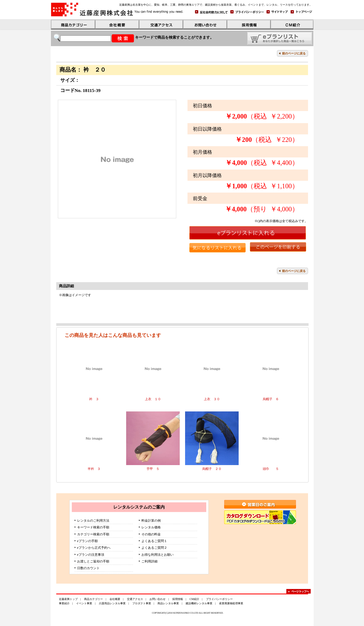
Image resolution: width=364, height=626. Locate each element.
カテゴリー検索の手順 (93, 534)
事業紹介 (64, 603)
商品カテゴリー (93, 599)
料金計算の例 (151, 521)
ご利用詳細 (149, 561)
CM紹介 (194, 599)
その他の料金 (151, 534)
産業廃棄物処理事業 (231, 603)
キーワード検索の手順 (93, 527)
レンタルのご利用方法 (93, 521)
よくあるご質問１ (154, 541)
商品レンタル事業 (168, 603)
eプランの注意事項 (91, 555)
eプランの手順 (87, 541)
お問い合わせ (157, 599)
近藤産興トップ (68, 599)
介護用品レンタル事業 (112, 603)
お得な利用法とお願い (157, 555)
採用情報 (178, 599)
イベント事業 (84, 603)
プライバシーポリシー (219, 599)
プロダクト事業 (142, 603)
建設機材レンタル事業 (199, 603)
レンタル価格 (151, 527)
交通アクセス (135, 599)
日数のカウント (88, 568)
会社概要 (115, 599)
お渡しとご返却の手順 (93, 561)
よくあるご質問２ (154, 548)
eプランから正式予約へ (94, 548)
